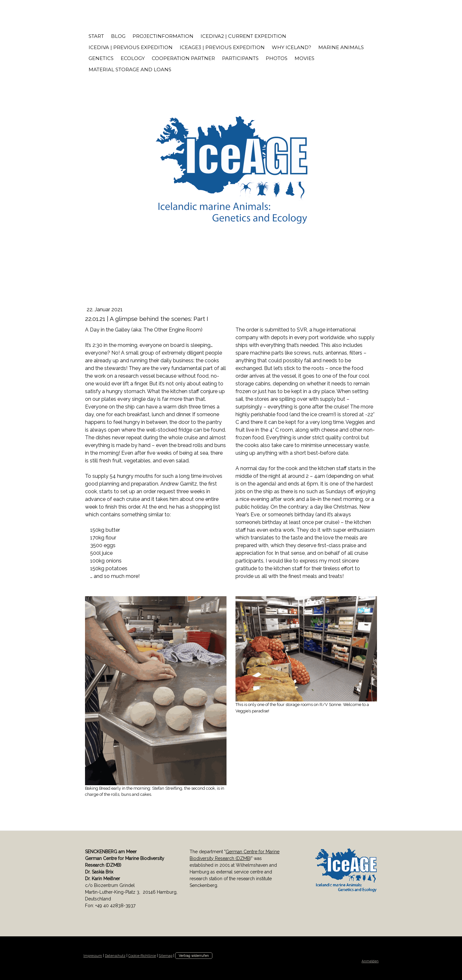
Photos (277, 58)
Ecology (133, 58)
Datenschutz (115, 956)
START (96, 36)
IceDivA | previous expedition (131, 47)
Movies (304, 58)
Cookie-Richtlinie (142, 956)
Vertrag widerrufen (194, 956)
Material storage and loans (130, 69)
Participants (240, 58)
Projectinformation (163, 36)
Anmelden (370, 961)
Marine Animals (341, 47)
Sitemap (166, 956)
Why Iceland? (291, 47)
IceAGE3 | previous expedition (222, 47)
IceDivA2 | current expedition (243, 36)
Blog (118, 36)
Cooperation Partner (183, 58)
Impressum (93, 956)
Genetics (101, 58)
